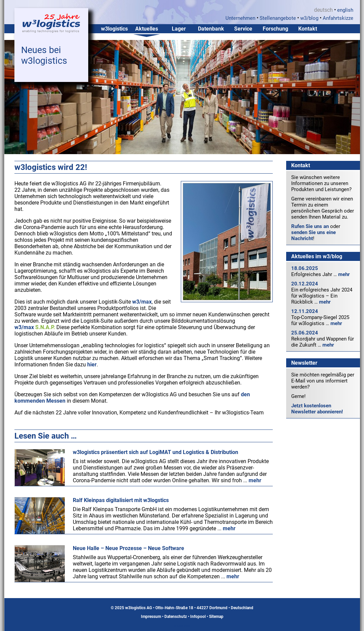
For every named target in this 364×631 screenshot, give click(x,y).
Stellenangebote (278, 18)
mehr (344, 274)
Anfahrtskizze (338, 18)
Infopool (198, 617)
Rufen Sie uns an (310, 226)
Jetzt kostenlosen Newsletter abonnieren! (317, 409)
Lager (179, 29)
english (345, 10)
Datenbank (211, 29)
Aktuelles (147, 29)
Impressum (151, 617)
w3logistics (114, 29)
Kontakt (308, 29)
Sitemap (216, 617)
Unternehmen (240, 18)
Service (243, 29)
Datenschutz (176, 617)
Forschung (275, 29)
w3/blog (309, 18)
